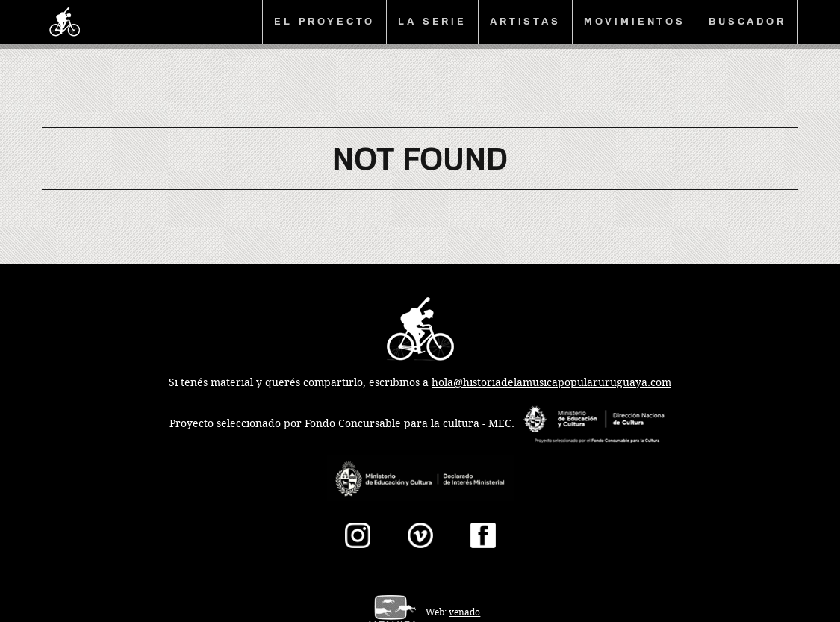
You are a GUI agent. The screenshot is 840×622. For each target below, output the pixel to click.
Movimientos (635, 21)
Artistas (525, 21)
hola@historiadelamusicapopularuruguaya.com (551, 383)
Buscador (747, 21)
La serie (432, 21)
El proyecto (324, 21)
